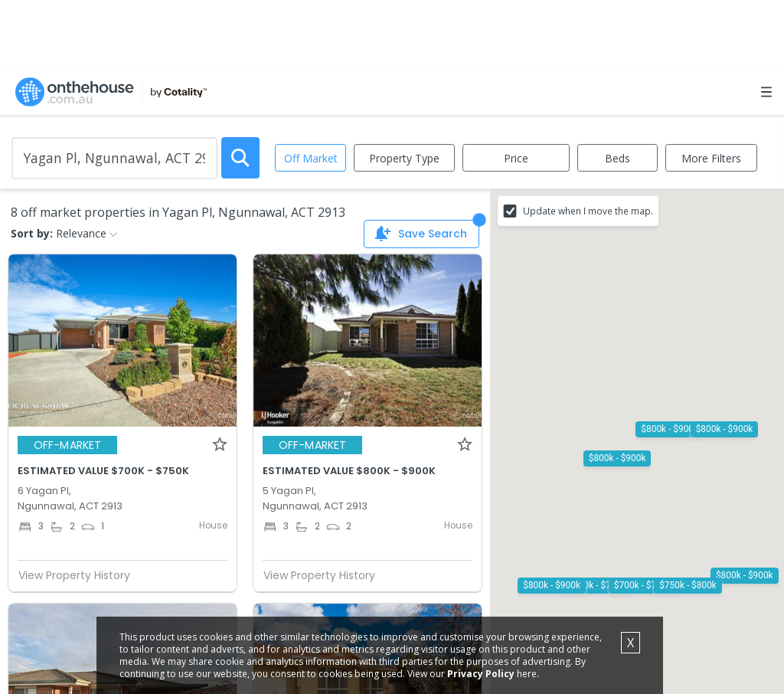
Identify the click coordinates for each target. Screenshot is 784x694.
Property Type (404, 158)
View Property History (80, 575)
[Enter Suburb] (114, 158)
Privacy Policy (493, 673)
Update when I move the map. (588, 211)
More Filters (711, 158)
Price (516, 158)
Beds (617, 158)
